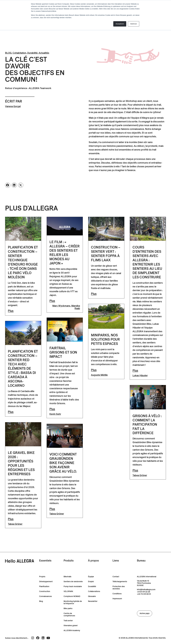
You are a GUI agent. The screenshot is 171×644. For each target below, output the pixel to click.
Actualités (44, 53)
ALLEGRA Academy (72, 630)
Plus (11, 311)
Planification (44, 586)
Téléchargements (120, 581)
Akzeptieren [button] (120, 24)
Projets (42, 576)
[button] (8, 185)
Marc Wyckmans (61, 306)
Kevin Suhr (55, 414)
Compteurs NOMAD (72, 596)
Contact (116, 576)
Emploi (91, 581)
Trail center (68, 620)
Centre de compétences (69, 614)
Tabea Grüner (140, 475)
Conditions (117, 593)
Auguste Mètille (99, 375)
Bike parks (68, 608)
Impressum (117, 598)
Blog (41, 601)
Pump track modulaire (73, 586)
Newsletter (93, 601)
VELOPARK (68, 591)
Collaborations (94, 591)
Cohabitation (19, 53)
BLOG (8, 53)
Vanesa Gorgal (13, 106)
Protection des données (119, 587)
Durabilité (32, 53)
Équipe (91, 576)
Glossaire (92, 596)
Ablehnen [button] (134, 24)
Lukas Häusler (140, 375)
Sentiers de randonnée (73, 581)
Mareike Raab (76, 307)
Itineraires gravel (71, 625)
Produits (69, 560)
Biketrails (67, 576)
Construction (45, 591)
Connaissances (45, 596)
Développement (46, 581)
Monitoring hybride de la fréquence (73, 602)
